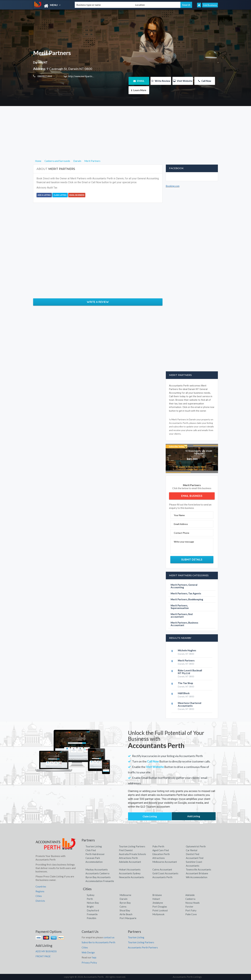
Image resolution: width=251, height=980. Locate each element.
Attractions (159, 858)
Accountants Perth (162, 877)
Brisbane (157, 895)
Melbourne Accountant (165, 862)
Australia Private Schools (132, 854)
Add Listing (194, 816)
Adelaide (190, 895)
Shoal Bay (125, 910)
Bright (90, 907)
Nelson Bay (93, 903)
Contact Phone (182, 533)
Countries (41, 886)
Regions (40, 891)
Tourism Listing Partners (132, 846)
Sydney (91, 895)
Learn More (139, 90)
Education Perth (161, 854)
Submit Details (192, 560)
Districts (40, 901)
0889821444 (44, 76)
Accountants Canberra (97, 873)
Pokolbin (91, 918)
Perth (90, 899)
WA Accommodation (197, 877)
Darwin (123, 899)
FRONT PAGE (43, 956)
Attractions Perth (128, 858)
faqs (94, 957)
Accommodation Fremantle (100, 881)
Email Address (181, 524)
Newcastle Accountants (132, 877)
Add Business (210, 5)
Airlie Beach (126, 914)
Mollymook (158, 914)
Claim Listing (60, 195)
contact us (109, 937)
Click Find (91, 850)
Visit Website (183, 81)
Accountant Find (195, 858)
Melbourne (125, 895)
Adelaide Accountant (130, 862)
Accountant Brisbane (197, 873)
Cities (39, 896)
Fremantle (92, 914)
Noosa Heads (192, 903)
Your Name (179, 515)
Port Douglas (160, 907)
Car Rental (192, 850)
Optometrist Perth (196, 846)
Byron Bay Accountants (98, 877)
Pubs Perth (158, 846)
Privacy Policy (89, 963)
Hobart (156, 899)
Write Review (161, 81)
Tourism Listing (94, 846)
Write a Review (98, 302)
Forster (189, 907)
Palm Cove (191, 914)
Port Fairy (191, 910)
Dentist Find (192, 854)
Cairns (123, 907)
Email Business (77, 195)
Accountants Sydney (130, 873)
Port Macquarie (128, 918)
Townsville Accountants (198, 869)
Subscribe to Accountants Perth (98, 942)
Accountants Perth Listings (187, 977)
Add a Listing (44, 195)
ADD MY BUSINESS (46, 951)
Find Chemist (126, 850)
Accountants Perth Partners (143, 947)
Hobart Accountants (130, 869)
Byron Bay (125, 903)
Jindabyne (158, 903)
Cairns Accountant (162, 869)
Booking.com (173, 186)
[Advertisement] (126, 137)
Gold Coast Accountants (165, 873)
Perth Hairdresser (95, 854)
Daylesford (93, 910)
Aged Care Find (161, 850)
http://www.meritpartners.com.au (86, 76)
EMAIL (139, 81)
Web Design (88, 952)
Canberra (190, 899)
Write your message (184, 542)
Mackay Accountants (97, 869)
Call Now (205, 81)
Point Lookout (160, 910)
